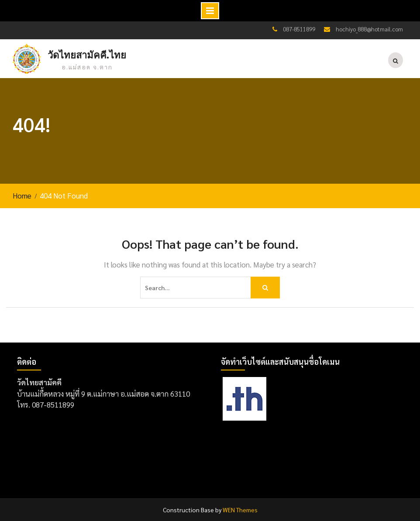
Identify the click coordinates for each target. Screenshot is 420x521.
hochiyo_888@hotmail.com (369, 29)
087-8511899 (299, 29)
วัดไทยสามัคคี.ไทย (87, 55)
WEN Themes (240, 510)
